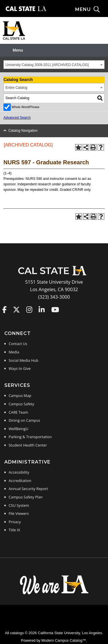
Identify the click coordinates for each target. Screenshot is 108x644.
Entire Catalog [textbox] (16, 88)
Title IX (14, 530)
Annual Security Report (28, 489)
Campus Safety (21, 404)
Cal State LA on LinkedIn (42, 310)
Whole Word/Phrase (25, 107)
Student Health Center (28, 445)
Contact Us (18, 344)
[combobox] (54, 65)
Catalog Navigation (23, 131)
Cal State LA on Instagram (29, 310)
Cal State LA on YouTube (55, 310)
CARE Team (18, 412)
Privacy (15, 522)
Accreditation (20, 481)
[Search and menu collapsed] (92, 10)
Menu (18, 50)
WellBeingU (18, 429)
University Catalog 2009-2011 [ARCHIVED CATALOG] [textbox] (47, 65)
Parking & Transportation (30, 437)
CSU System (19, 505)
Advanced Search (17, 118)
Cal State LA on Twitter (16, 310)
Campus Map (20, 396)
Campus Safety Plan (26, 497)
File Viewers (19, 513)
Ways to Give (20, 368)
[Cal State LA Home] (54, 275)
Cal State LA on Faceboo (4, 310)
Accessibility (19, 472)
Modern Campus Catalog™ (64, 640)
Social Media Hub (23, 360)
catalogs (17, 633)
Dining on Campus (24, 420)
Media (14, 352)
